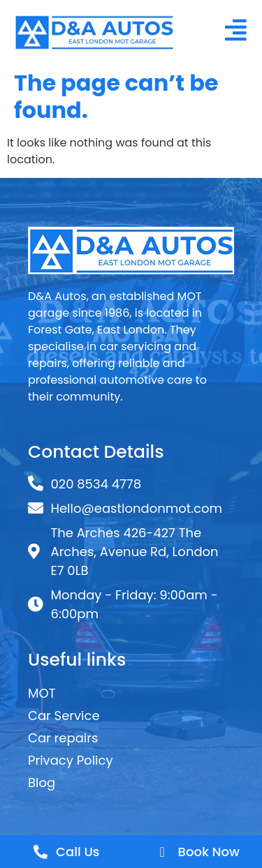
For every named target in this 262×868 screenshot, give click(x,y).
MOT (42, 693)
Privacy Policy (71, 760)
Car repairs (63, 738)
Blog (42, 783)
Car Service (64, 716)
